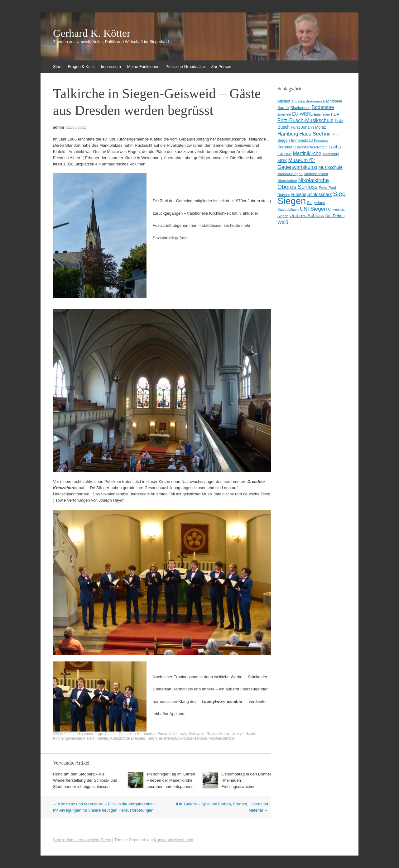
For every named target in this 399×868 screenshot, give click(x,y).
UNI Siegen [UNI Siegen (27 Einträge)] (313, 209)
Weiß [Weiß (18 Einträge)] (283, 222)
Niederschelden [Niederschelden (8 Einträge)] (316, 174)
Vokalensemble (221, 738)
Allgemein (85, 734)
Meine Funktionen (143, 67)
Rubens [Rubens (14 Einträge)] (299, 194)
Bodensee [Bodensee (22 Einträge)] (323, 107)
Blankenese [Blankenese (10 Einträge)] (300, 108)
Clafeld (111, 734)
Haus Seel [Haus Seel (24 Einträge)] (311, 134)
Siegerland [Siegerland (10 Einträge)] (316, 203)
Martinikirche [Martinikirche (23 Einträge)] (307, 153)
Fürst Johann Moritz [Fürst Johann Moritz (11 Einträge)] (308, 127)
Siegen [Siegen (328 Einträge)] (292, 201)
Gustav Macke (218, 734)
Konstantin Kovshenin (174, 840)
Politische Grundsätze (185, 67)
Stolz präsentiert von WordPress (82, 840)
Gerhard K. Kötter (92, 33)
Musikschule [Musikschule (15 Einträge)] (330, 167)
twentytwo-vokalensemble (185, 738)
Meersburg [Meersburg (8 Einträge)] (331, 154)
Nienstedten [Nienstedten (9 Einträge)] (287, 181)
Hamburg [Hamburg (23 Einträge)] (288, 134)
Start (57, 67)
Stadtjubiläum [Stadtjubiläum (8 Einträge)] (288, 209)
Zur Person (221, 67)
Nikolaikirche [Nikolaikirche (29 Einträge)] (314, 180)
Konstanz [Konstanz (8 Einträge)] (321, 141)
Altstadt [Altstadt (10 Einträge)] (284, 101)
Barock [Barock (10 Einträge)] (283, 108)
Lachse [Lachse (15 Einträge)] (285, 154)
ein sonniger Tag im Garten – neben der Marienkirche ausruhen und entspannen (171, 780)
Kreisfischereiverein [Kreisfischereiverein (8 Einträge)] (312, 147)
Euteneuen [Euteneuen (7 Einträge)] (322, 114)
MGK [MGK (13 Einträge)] (282, 161)
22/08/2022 (76, 127)
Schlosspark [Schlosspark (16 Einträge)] (320, 194)
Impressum (111, 67)
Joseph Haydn (244, 734)
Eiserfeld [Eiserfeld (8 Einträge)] (284, 114)
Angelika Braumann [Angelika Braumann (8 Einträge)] (307, 101)
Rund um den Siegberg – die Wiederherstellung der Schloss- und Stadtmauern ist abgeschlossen (85, 780)
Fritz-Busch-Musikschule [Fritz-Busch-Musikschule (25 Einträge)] (305, 120)
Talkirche (154, 738)
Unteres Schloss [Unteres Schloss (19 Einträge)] (307, 215)
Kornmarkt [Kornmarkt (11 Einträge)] (287, 147)
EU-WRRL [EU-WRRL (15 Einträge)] (302, 114)
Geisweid (197, 734)
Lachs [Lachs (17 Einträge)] (335, 147)
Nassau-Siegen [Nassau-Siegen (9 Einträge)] (290, 174)
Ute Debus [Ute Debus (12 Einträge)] (335, 216)
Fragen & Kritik (81, 67)
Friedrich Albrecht (172, 734)
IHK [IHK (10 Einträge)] (327, 134)
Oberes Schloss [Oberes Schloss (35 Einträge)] (298, 187)
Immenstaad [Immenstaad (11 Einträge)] (302, 140)
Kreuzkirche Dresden (127, 738)
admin (58, 127)
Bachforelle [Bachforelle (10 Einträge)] (332, 101)
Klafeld (102, 738)
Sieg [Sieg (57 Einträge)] (339, 194)
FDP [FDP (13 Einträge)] (335, 114)
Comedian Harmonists (137, 734)
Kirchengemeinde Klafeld (74, 738)
